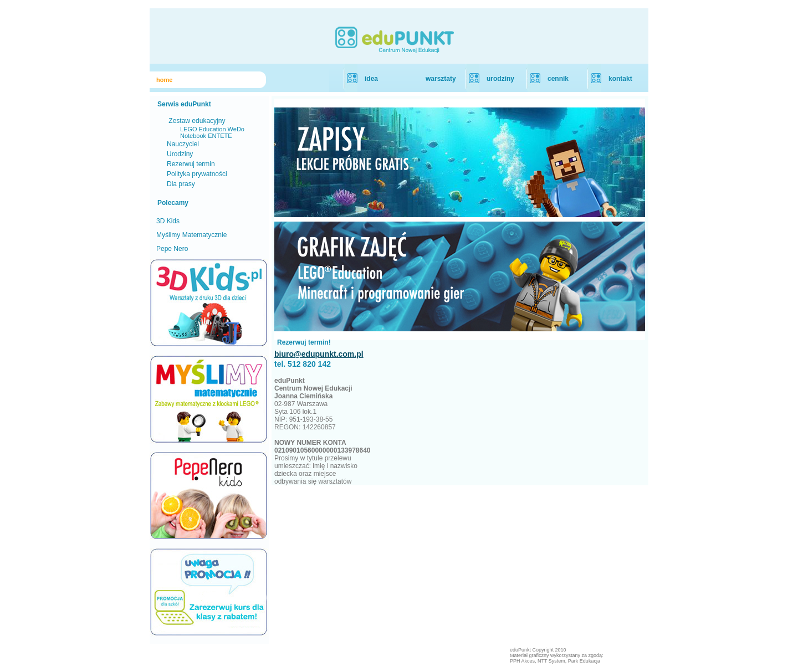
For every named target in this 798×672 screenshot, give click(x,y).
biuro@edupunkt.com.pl (319, 354)
